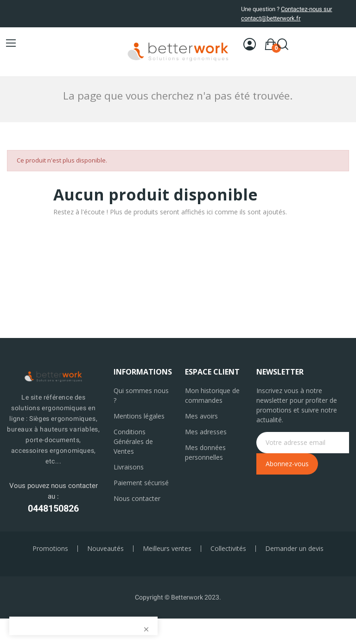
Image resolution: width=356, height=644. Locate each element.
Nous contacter (137, 498)
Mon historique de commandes (212, 395)
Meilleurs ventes (167, 549)
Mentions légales (139, 416)
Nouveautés (105, 549)
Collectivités (228, 549)
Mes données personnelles (205, 452)
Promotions (50, 549)
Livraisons (129, 467)
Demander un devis (294, 549)
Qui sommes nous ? (141, 395)
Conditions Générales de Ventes (133, 441)
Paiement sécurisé (141, 483)
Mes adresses (206, 432)
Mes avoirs (201, 416)
